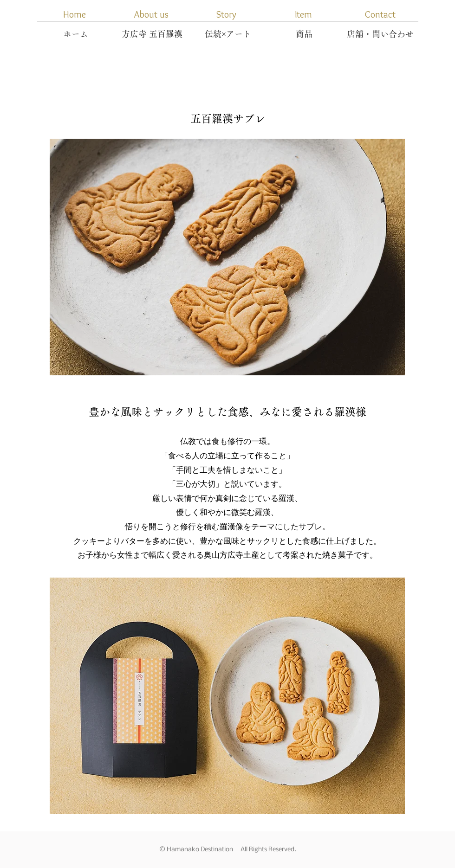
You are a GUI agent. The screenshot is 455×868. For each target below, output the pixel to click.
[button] (303, 14)
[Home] (74, 14)
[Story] (226, 14)
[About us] (151, 14)
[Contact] (380, 14)
